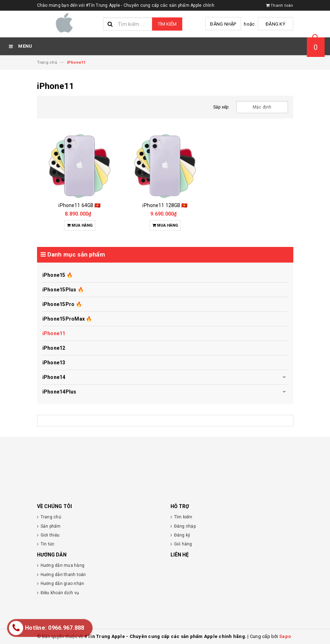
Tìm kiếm (167, 24)
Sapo (285, 636)
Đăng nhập (223, 24)
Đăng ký (275, 24)
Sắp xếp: (221, 107)
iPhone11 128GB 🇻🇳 (165, 205)
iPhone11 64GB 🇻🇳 (79, 205)
